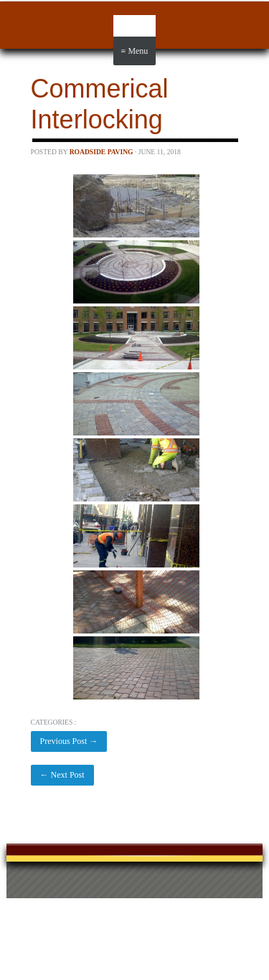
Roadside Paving (102, 152)
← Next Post (62, 775)
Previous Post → (69, 741)
